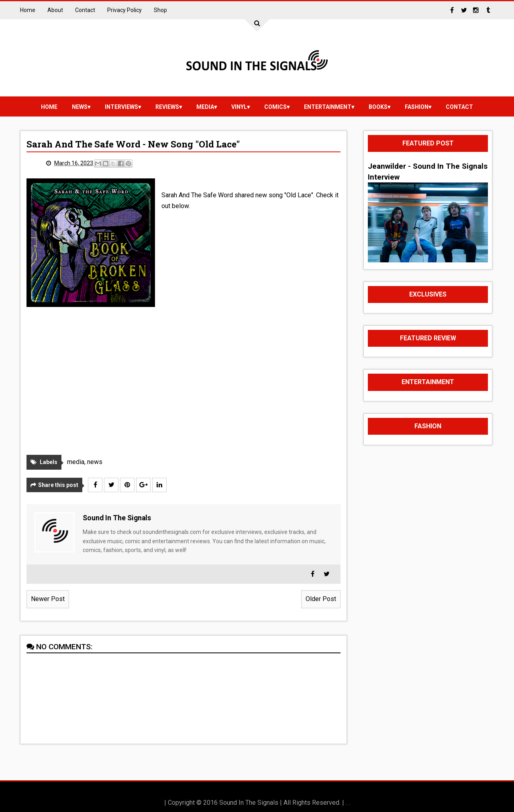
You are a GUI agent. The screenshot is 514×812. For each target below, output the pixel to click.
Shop (160, 10)
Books (378, 107)
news (80, 107)
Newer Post (48, 599)
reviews (167, 107)
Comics (275, 107)
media (205, 107)
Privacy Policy (124, 10)
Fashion (417, 107)
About (55, 10)
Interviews (121, 107)
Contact (85, 10)
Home (28, 10)
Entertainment (328, 107)
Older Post (321, 599)
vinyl (239, 107)
